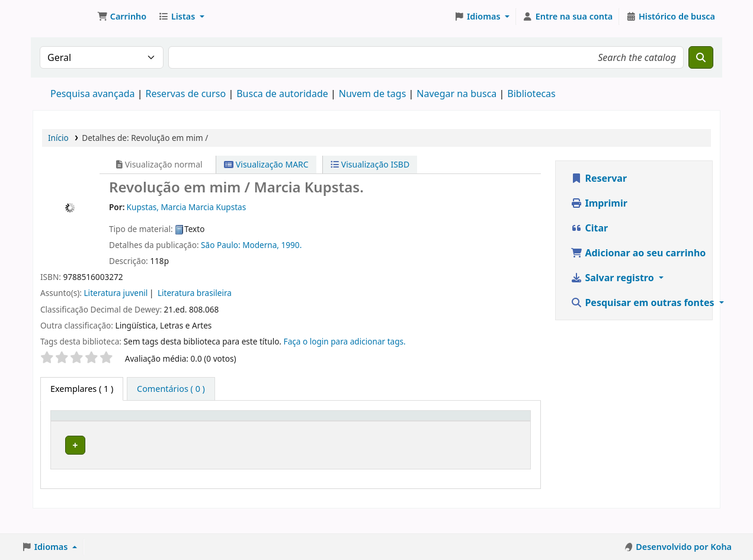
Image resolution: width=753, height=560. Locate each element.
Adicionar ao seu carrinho (638, 253)
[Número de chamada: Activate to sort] (326, 427)
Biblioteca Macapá (162, 460)
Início (58, 138)
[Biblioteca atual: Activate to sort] (174, 427)
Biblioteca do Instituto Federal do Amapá (63, 17)
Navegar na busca (456, 94)
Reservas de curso (185, 94)
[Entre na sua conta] (568, 17)
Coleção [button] (236, 432)
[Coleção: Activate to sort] (244, 427)
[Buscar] (701, 57)
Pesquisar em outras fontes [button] (643, 302)
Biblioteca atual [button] (158, 427)
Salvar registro (613, 278)
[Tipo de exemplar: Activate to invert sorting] (92, 427)
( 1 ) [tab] (82, 389)
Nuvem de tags (373, 94)
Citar (589, 228)
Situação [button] (495, 432)
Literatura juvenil (116, 293)
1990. (292, 245)
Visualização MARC (266, 164)
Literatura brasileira (195, 293)
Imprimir (599, 203)
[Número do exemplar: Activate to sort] (425, 427)
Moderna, (262, 245)
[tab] (171, 389)
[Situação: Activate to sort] (501, 427)
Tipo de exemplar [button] (76, 427)
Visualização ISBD (370, 164)
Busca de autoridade (282, 94)
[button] (122, 17)
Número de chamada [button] (302, 427)
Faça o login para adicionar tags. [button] (345, 341)
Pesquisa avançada (92, 94)
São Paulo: (222, 245)
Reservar (599, 178)
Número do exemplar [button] (408, 427)
